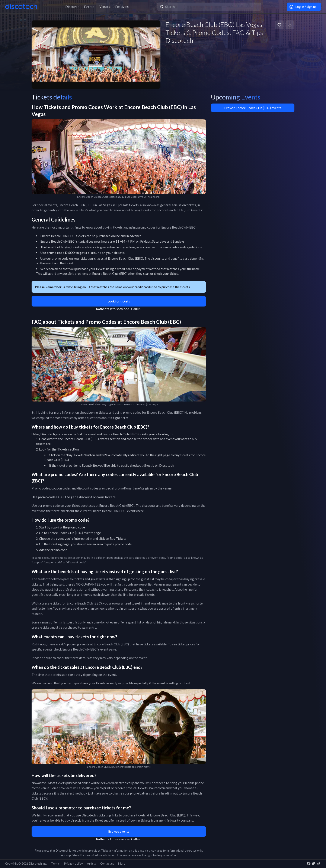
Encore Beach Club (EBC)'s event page (89, 649)
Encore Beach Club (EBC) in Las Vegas (85, 205)
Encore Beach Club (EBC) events (86, 439)
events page (92, 533)
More (122, 864)
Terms (55, 864)
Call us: (136, 309)
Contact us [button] (107, 864)
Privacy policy (73, 864)
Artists (91, 864)
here (141, 511)
